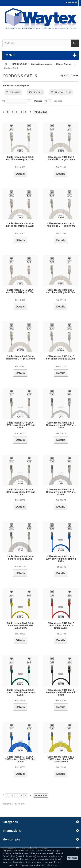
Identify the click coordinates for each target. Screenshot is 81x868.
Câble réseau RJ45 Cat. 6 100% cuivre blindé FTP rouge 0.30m (61, 626)
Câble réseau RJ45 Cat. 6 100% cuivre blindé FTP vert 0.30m (20, 692)
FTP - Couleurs (62, 92)
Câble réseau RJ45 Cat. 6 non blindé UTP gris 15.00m (20, 358)
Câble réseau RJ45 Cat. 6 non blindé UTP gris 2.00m (20, 225)
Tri (4, 101)
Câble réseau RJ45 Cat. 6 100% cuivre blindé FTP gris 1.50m (61, 425)
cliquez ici (52, 865)
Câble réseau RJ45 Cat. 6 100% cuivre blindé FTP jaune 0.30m (20, 626)
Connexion (72, 3)
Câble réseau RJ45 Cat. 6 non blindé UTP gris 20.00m (61, 358)
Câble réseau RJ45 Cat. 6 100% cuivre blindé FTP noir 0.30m (61, 692)
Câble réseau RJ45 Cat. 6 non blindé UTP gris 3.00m (61, 225)
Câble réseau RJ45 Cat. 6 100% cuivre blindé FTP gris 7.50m (20, 492)
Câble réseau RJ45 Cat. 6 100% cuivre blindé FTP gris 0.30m (20, 425)
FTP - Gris (37, 92)
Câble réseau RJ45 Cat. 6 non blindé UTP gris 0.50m (20, 158)
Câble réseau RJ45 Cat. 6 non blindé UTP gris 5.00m (20, 291)
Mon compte (11, 839)
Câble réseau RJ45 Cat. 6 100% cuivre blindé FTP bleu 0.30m (61, 559)
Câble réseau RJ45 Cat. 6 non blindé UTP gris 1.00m (61, 158)
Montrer (38, 101)
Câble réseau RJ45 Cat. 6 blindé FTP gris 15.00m (20, 558)
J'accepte (72, 858)
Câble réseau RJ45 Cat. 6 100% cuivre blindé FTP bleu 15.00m (20, 759)
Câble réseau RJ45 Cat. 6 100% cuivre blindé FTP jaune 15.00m (61, 759)
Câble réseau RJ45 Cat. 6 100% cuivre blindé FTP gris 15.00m (61, 492)
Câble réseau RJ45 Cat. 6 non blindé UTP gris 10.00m (61, 291)
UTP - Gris (14, 92)
